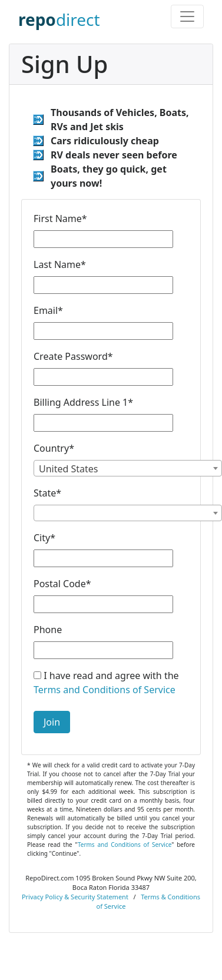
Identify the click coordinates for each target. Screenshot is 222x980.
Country (54, 448)
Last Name (60, 264)
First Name (60, 218)
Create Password (73, 356)
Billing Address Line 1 (83, 402)
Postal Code (62, 584)
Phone (48, 630)
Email (48, 310)
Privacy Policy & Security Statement (75, 897)
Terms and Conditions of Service (105, 690)
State (47, 493)
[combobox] (128, 468)
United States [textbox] (69, 469)
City (44, 538)
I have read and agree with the (106, 683)
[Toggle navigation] (187, 16)
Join (52, 722)
